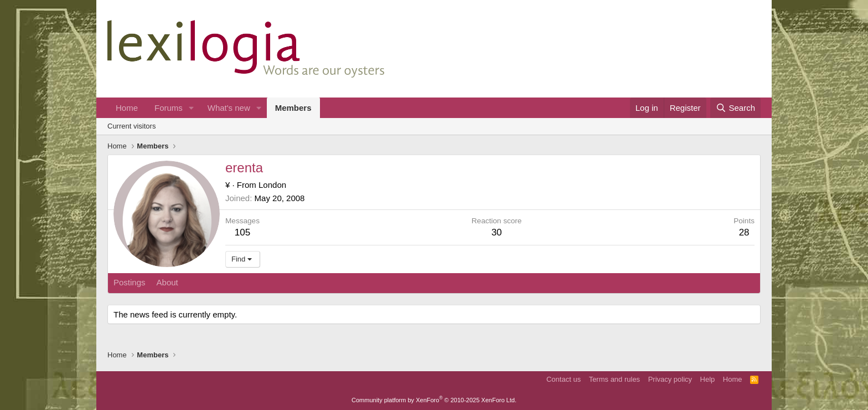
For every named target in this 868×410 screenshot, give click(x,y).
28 (744, 232)
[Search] (735, 108)
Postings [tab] (130, 282)
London (272, 185)
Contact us (564, 379)
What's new (229, 108)
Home (127, 108)
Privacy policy (670, 379)
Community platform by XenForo (434, 400)
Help (708, 379)
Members (293, 108)
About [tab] (167, 282)
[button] (192, 108)
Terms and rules (614, 379)
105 (242, 232)
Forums (169, 108)
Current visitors (131, 126)
